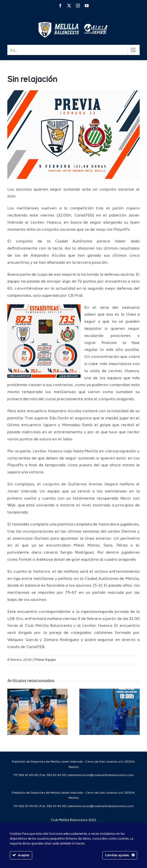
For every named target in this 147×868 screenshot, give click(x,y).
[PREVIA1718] (73, 135)
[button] (11, 712)
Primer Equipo (45, 660)
